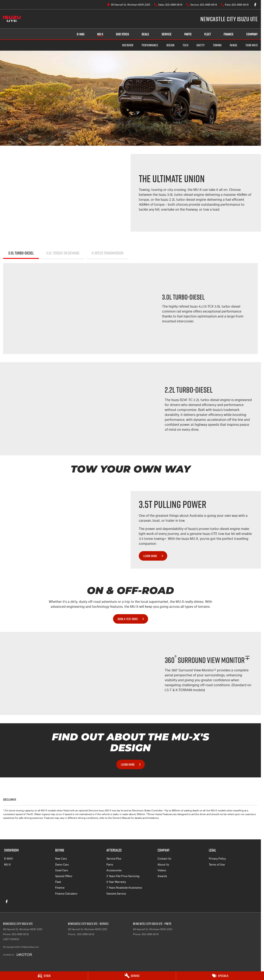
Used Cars (62, 870)
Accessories (114, 870)
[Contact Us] (129, 5)
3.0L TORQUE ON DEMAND (63, 253)
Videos (162, 870)
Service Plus (114, 859)
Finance (229, 34)
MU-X (7, 865)
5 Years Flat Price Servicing (123, 876)
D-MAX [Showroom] (81, 34)
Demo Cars (62, 865)
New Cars (61, 859)
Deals (145, 34)
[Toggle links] (18, 955)
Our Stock (122, 34)
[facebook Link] (255, 5)
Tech (185, 45)
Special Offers (64, 876)
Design (170, 45)
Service (167, 34)
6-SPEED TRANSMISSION (107, 253)
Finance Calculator (66, 894)
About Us (163, 865)
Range (234, 45)
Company (252, 34)
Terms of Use (217, 865)
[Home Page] (12, 19)
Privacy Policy (217, 859)
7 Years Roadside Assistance (124, 888)
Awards (162, 876)
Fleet (208, 34)
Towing (217, 45)
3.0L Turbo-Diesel (21, 253)
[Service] (132, 976)
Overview (128, 45)
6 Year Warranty (116, 882)
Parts (188, 34)
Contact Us (164, 859)
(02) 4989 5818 (20, 934)
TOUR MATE (252, 45)
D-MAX (8, 859)
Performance (150, 45)
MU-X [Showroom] (100, 34)
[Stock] (44, 976)
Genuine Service (116, 894)
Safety (201, 45)
